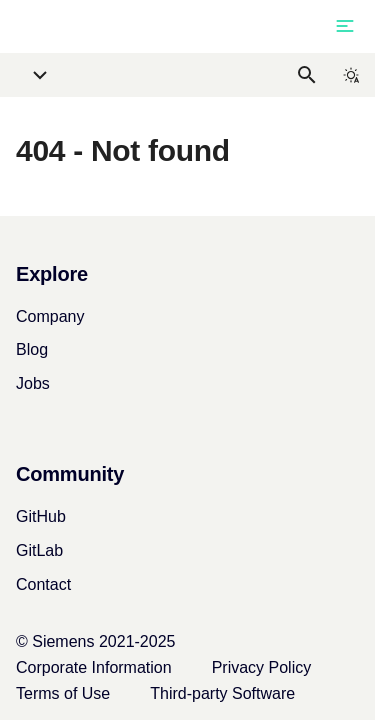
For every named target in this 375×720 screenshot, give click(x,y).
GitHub (41, 516)
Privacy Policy (262, 667)
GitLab (39, 550)
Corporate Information (94, 667)
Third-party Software (222, 693)
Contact (43, 584)
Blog (32, 349)
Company (50, 316)
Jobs (33, 383)
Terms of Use (63, 693)
